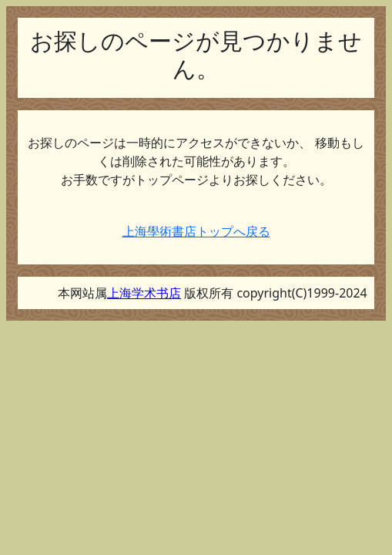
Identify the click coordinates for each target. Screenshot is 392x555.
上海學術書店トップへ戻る (196, 231)
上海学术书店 (144, 293)
